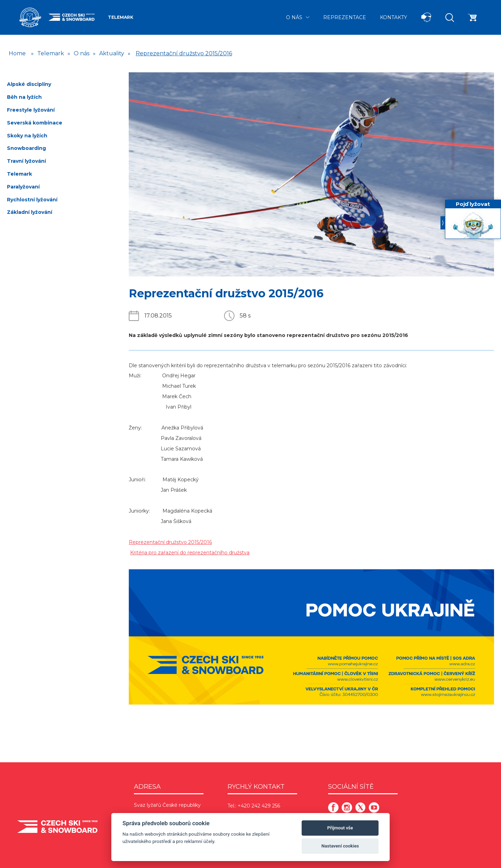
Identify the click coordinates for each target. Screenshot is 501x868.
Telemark (121, 17)
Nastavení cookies (340, 846)
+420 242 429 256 (259, 806)
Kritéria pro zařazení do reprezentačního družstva (190, 553)
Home (17, 53)
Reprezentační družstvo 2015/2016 (184, 53)
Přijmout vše (340, 828)
